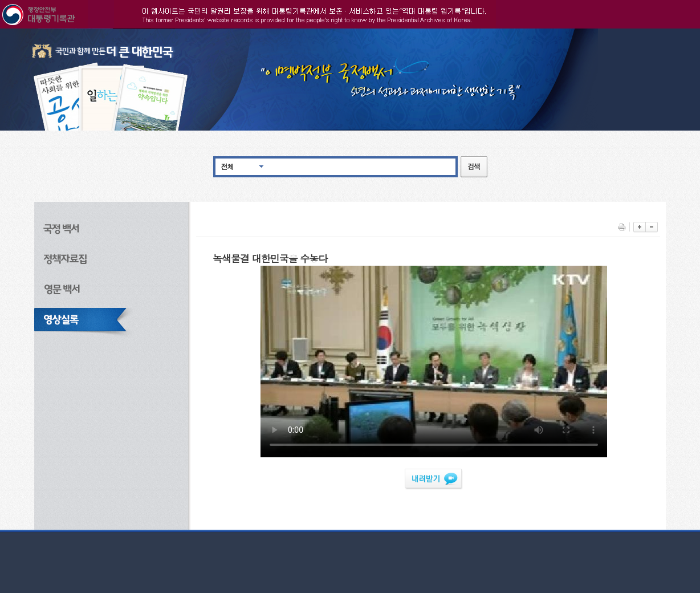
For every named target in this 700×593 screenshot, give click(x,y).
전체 (227, 166)
